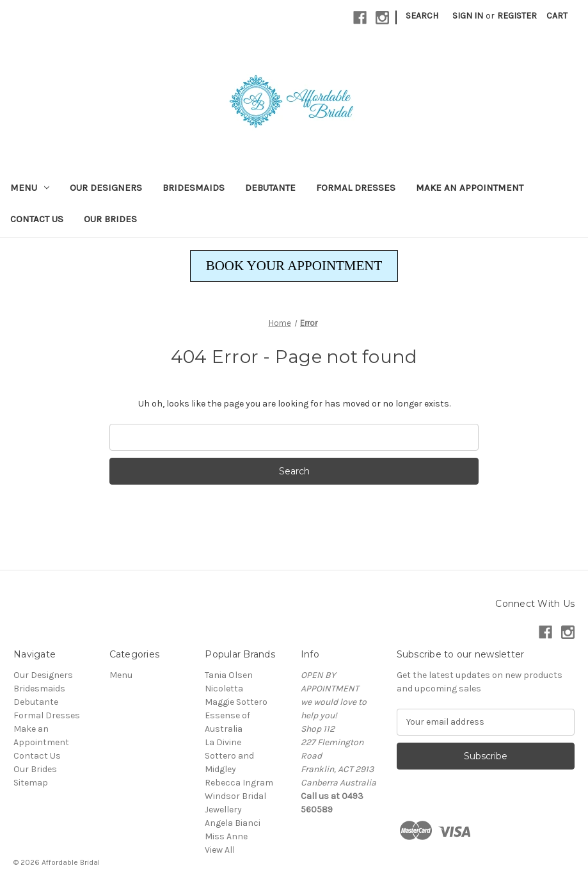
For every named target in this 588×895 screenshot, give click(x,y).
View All (220, 850)
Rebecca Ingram (239, 783)
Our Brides (110, 219)
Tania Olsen (229, 675)
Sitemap (31, 783)
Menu (30, 188)
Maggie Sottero (236, 702)
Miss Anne (226, 836)
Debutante (270, 188)
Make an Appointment (470, 188)
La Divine (223, 742)
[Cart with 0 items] (557, 16)
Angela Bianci (233, 823)
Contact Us (37, 219)
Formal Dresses (356, 188)
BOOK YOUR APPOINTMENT (294, 266)
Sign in (468, 16)
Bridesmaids (194, 188)
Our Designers (106, 188)
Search (422, 16)
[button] (294, 266)
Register (517, 16)
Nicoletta (224, 689)
